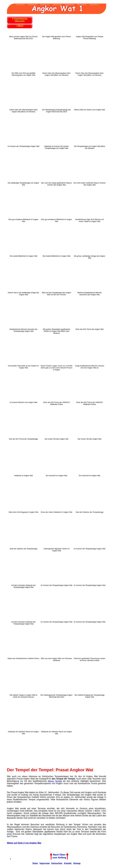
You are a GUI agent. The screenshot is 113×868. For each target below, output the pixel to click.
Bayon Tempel (55, 781)
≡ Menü (20, 26)
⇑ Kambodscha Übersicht (20, 20)
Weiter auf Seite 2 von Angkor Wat (24, 843)
